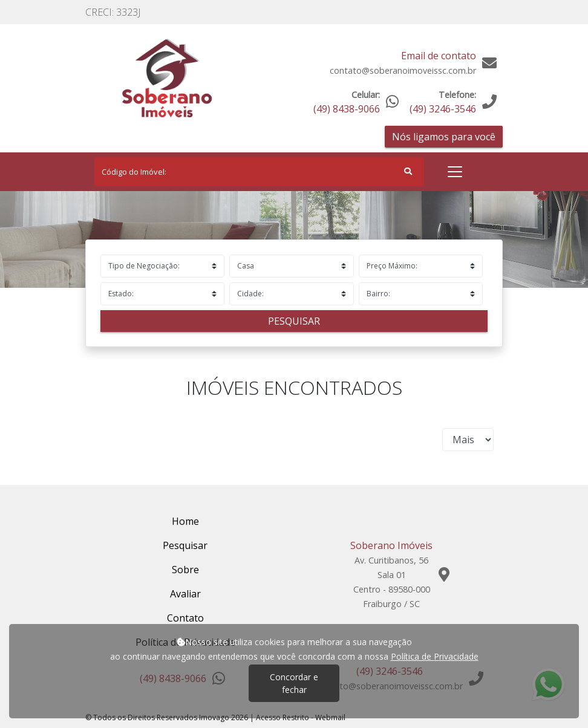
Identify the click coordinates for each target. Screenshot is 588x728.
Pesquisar (294, 321)
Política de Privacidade (435, 656)
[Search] (259, 172)
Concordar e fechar (294, 683)
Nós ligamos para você (444, 137)
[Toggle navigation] (455, 172)
